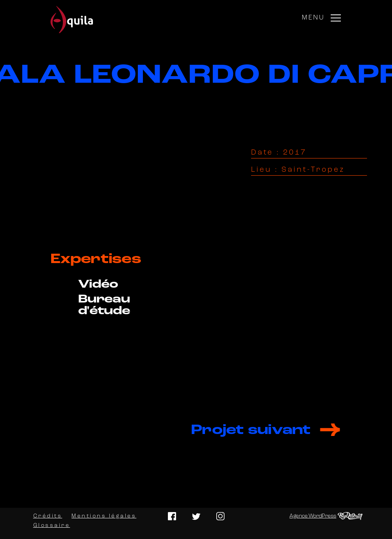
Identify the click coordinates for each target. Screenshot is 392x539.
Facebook (172, 516)
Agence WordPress (313, 516)
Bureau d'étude (104, 305)
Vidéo (98, 285)
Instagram (220, 516)
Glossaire (52, 526)
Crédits (48, 516)
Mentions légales (104, 516)
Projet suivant (251, 430)
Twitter (196, 516)
